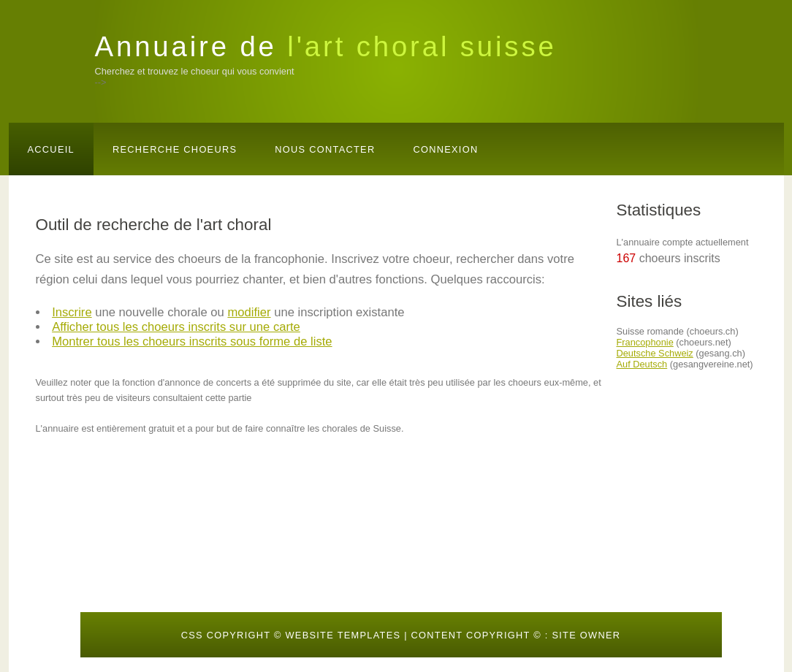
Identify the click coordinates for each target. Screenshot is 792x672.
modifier (249, 312)
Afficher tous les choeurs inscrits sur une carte (176, 327)
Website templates (343, 635)
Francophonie (645, 342)
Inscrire (72, 312)
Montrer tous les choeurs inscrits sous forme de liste (192, 341)
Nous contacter (325, 149)
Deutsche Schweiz (655, 353)
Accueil (51, 149)
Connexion (445, 149)
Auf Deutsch (642, 364)
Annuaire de (326, 46)
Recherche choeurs (175, 149)
